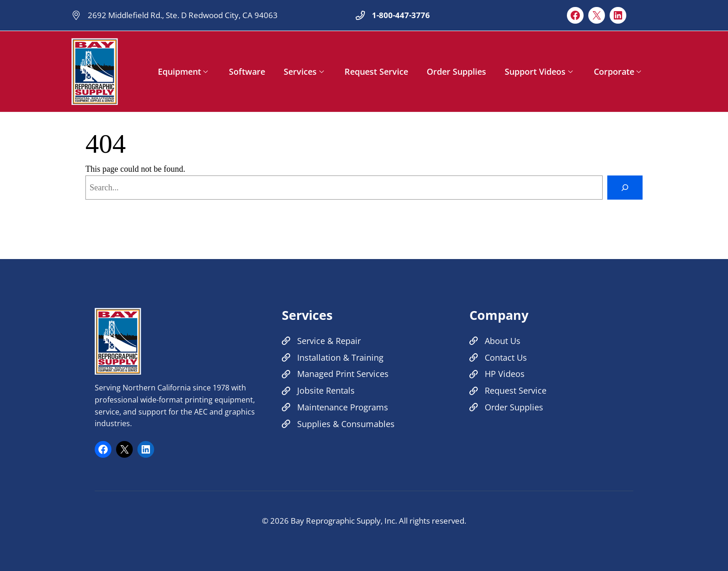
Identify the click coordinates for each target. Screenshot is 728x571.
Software (247, 71)
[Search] (625, 188)
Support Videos (535, 71)
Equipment (179, 71)
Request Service (376, 71)
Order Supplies (456, 71)
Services (300, 71)
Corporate (614, 71)
